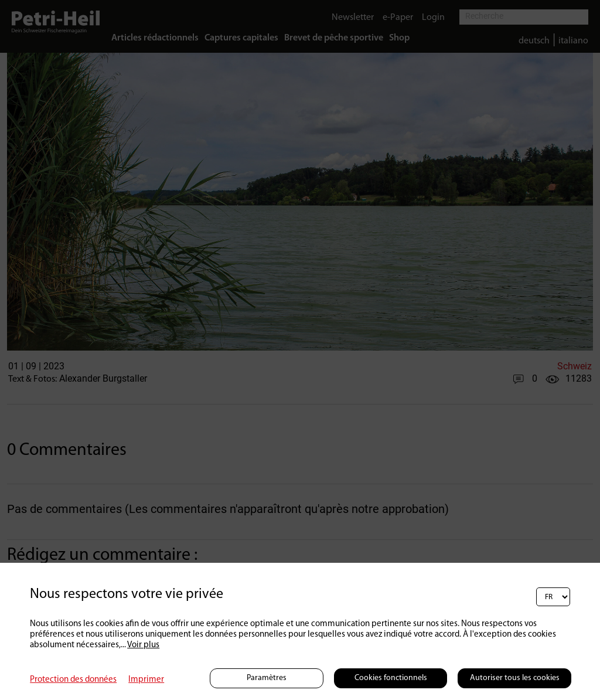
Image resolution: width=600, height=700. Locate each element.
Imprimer (146, 680)
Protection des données (73, 680)
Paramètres (267, 678)
